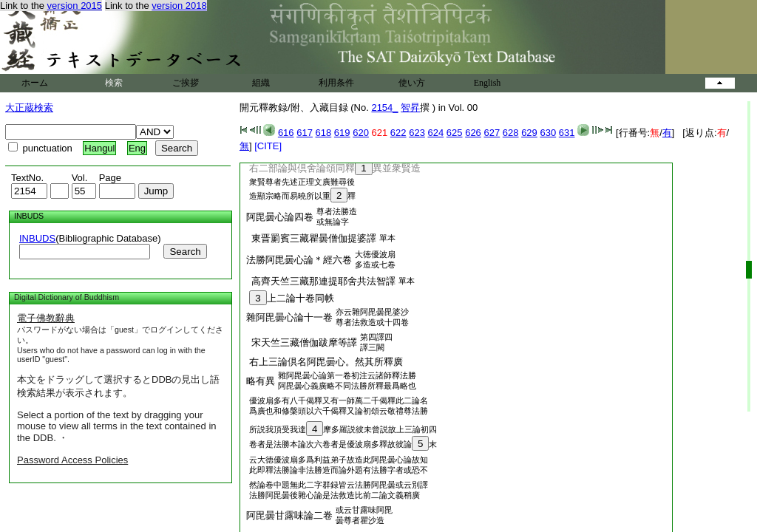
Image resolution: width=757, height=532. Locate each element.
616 (286, 133)
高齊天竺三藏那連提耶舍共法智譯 (321, 281)
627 (492, 133)
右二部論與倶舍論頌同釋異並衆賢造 (332, 168)
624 (436, 133)
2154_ (384, 108)
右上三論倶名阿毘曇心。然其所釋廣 (323, 362)
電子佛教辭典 (46, 318)
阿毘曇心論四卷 (280, 217)
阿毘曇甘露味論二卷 (289, 515)
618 (324, 133)
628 (511, 133)
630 (548, 133)
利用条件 (336, 83)
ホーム (35, 83)
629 (529, 133)
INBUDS (37, 238)
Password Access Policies (72, 460)
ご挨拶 (186, 83)
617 (305, 133)
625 (455, 133)
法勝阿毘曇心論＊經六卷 (299, 260)
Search (185, 252)
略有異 (261, 381)
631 (567, 133)
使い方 (412, 83)
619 (342, 133)
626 (473, 133)
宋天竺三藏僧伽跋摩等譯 (302, 342)
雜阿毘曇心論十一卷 (289, 317)
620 (361, 133)
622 (398, 133)
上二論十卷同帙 (289, 298)
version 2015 (75, 6)
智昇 (410, 108)
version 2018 (179, 6)
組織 (261, 83)
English (488, 83)
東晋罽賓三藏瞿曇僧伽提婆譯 (311, 238)
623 (417, 133)
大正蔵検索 (29, 108)
